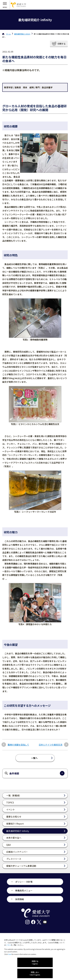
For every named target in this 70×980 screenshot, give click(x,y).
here (10, 954)
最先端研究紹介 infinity (22, 34)
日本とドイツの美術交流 (51, 745)
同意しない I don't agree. (35, 973)
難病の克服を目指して (18, 745)
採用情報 (20, 899)
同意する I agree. (35, 962)
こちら (8, 945)
